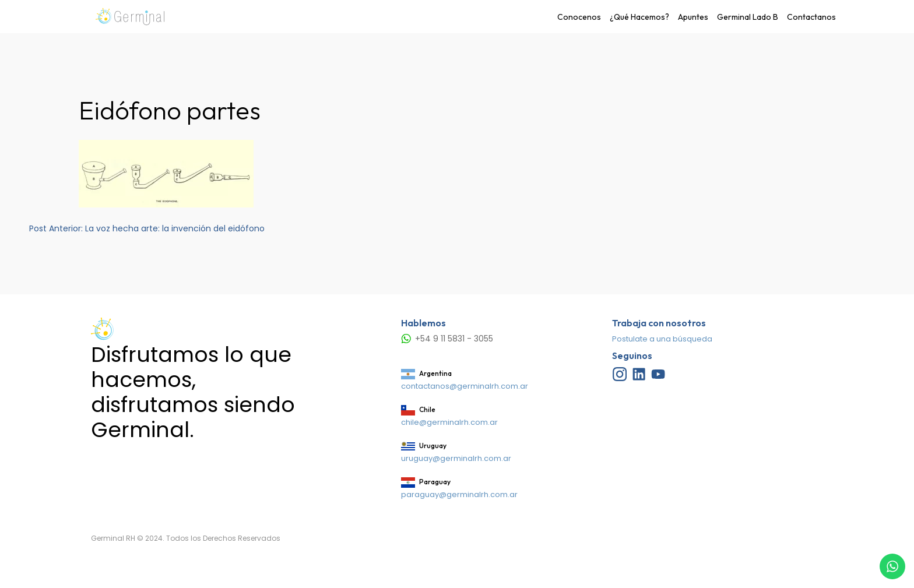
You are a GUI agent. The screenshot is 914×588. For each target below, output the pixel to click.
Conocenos (579, 17)
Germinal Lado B (748, 17)
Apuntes (693, 17)
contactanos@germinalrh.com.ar (465, 386)
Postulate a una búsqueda (662, 339)
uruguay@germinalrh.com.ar (456, 458)
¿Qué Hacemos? (639, 17)
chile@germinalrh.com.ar (449, 422)
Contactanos (811, 17)
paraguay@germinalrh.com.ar (459, 494)
